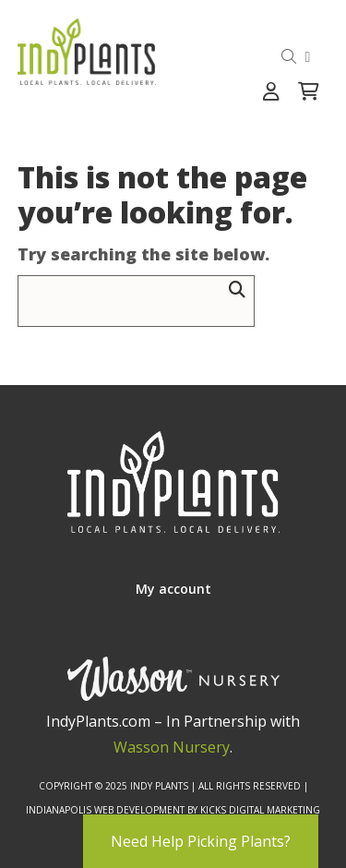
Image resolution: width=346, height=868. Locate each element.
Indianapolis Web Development (105, 810)
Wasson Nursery (172, 747)
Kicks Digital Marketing (260, 810)
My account (173, 589)
